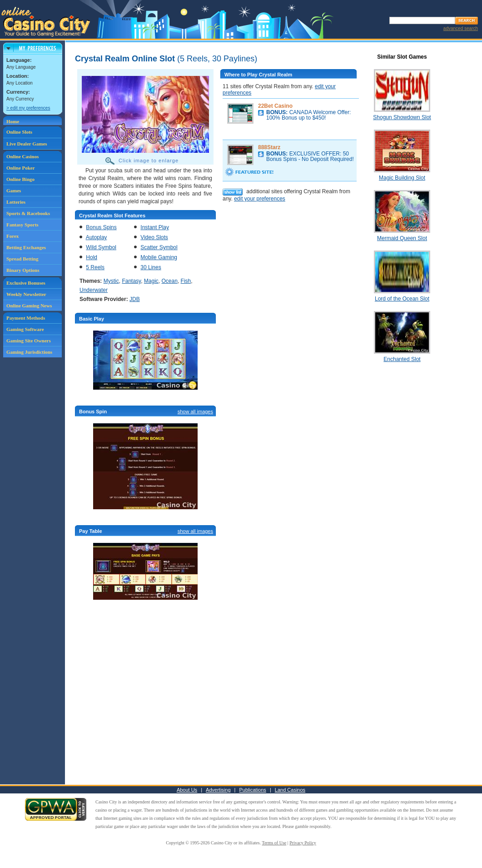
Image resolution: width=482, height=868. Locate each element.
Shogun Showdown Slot (402, 117)
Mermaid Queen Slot (402, 238)
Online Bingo (20, 179)
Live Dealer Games (27, 144)
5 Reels (95, 267)
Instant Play (155, 227)
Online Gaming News (29, 306)
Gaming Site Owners (29, 341)
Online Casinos (22, 156)
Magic (151, 281)
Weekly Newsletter (26, 294)
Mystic (111, 281)
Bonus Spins (101, 227)
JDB (135, 299)
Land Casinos (290, 790)
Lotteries (16, 202)
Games (14, 191)
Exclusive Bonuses (26, 283)
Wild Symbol (101, 247)
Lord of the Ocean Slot (402, 299)
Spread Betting (22, 259)
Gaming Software (25, 329)
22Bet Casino (275, 106)
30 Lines (151, 267)
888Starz (269, 147)
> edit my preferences (28, 108)
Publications (253, 790)
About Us (187, 790)
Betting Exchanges (26, 247)
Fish (186, 281)
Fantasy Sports (22, 225)
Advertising (218, 790)
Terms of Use (274, 843)
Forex (12, 236)
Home (13, 121)
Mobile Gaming (159, 257)
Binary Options (23, 270)
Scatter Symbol (159, 247)
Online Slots (19, 132)
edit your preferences (260, 199)
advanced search (461, 28)
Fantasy (131, 281)
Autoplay (97, 237)
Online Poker (21, 168)
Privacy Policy (303, 843)
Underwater (94, 290)
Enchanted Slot (402, 359)
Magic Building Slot (402, 178)
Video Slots (154, 237)
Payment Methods (26, 318)
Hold (92, 257)
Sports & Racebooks (28, 213)
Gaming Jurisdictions (29, 352)
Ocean (170, 281)
